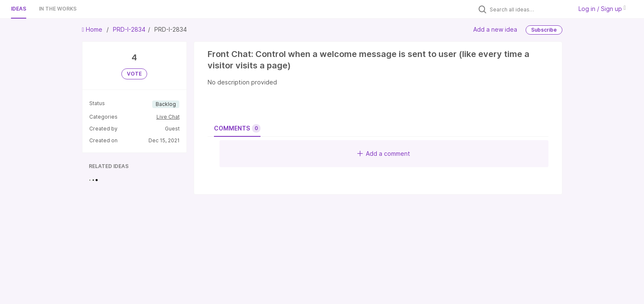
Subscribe (544, 30)
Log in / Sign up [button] (602, 9)
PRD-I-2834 (129, 29)
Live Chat (168, 117)
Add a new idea (495, 29)
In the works (58, 9)
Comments (237, 128)
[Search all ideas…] (529, 9)
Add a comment (384, 153)
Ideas (19, 9)
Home (93, 29)
